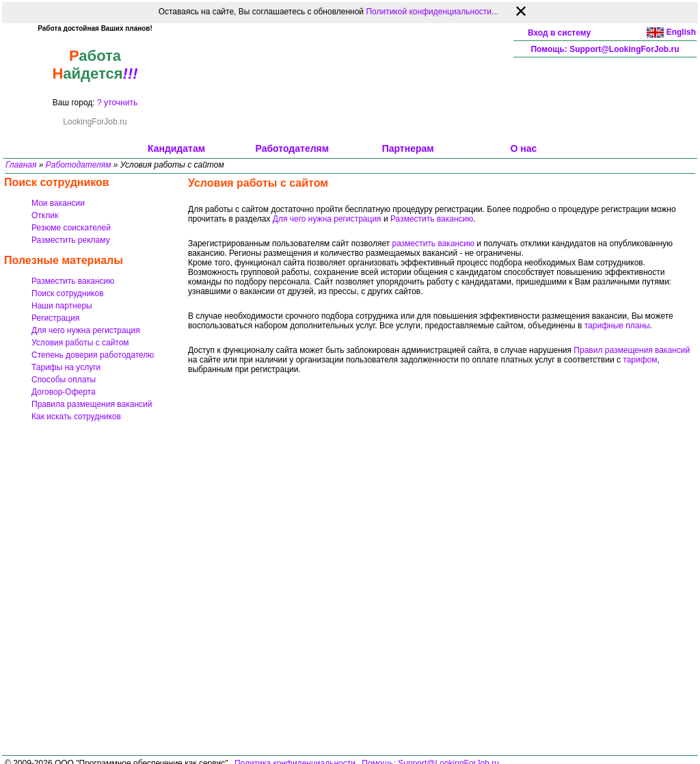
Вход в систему (559, 33)
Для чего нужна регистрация (86, 330)
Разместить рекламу (71, 240)
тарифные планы (617, 326)
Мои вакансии (58, 203)
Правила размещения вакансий (92, 404)
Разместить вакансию (73, 281)
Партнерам (408, 148)
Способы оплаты (64, 380)
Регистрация (55, 318)
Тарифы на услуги (66, 367)
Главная (21, 165)
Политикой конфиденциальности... (432, 12)
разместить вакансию (433, 243)
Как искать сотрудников (76, 417)
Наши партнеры (62, 306)
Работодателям (293, 148)
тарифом (640, 360)
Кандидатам (176, 148)
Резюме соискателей (71, 228)
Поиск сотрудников (68, 293)
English (681, 32)
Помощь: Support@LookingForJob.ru (605, 49)
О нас (524, 148)
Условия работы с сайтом (80, 343)
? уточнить (117, 103)
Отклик (45, 215)
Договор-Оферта (64, 392)
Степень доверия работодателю (93, 355)
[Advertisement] (350, 83)
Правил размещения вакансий (632, 350)
